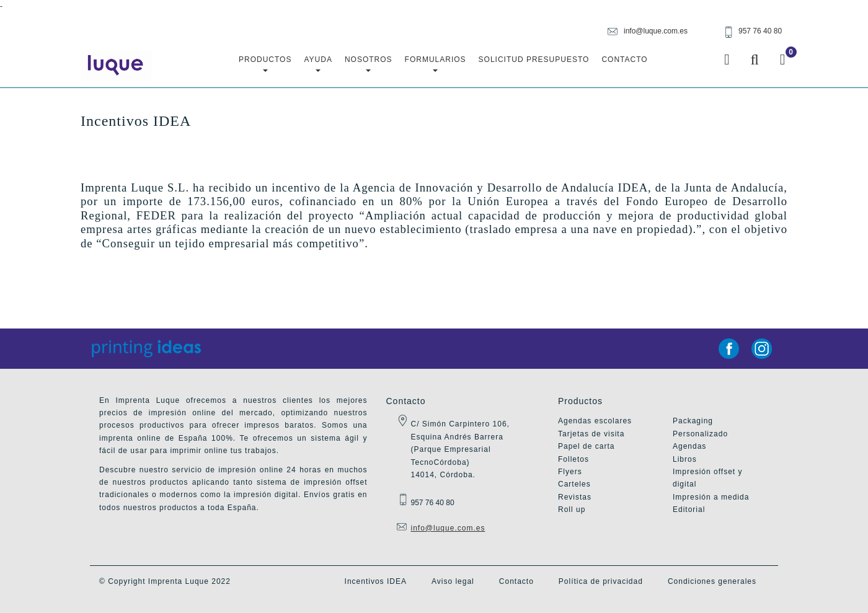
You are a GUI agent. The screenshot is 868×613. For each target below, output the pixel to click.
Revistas (575, 497)
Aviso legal (453, 581)
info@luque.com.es (448, 528)
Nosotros (369, 64)
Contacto (624, 60)
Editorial (689, 509)
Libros (685, 459)
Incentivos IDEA (376, 581)
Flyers (570, 472)
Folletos (573, 459)
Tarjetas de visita (591, 434)
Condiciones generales (712, 581)
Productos (265, 64)
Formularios (436, 64)
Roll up (572, 509)
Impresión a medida (711, 497)
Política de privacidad (601, 581)
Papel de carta (586, 446)
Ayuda (318, 64)
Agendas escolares (595, 421)
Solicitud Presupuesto (534, 60)
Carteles (574, 484)
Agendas (689, 446)
